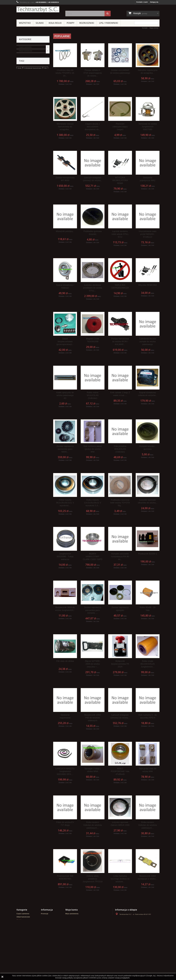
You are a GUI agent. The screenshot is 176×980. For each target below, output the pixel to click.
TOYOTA (43, 128)
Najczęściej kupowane (49, 920)
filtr (46, 124)
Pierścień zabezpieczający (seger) (120, 127)
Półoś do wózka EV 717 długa (65, 824)
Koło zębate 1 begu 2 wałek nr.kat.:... (120, 394)
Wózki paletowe (25, 66)
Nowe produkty (47, 917)
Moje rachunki (71, 917)
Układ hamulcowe (26, 51)
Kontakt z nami (142, 2)
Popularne (62, 36)
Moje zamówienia (72, 914)
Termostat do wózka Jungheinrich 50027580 (148, 127)
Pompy (70, 23)
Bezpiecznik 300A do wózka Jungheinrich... (65, 609)
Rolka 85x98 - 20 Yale (148, 609)
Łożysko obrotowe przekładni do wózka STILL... (93, 288)
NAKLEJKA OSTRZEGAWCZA (120, 286)
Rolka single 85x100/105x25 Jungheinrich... (148, 664)
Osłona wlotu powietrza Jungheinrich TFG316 (93, 879)
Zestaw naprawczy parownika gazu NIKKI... (65, 449)
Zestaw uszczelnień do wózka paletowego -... (120, 73)
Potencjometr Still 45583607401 (65, 877)
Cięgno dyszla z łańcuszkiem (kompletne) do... (93, 127)
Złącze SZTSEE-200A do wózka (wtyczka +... (93, 664)
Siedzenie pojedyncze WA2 (148, 179)
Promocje (45, 914)
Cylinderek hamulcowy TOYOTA (30, 135)
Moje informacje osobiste (75, 923)
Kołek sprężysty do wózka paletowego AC (65, 395)
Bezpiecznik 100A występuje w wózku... (148, 877)
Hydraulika (23, 70)
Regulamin (45, 933)
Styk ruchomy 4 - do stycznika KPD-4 (148, 716)
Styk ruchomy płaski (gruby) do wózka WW (93, 449)
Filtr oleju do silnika (65, 661)
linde (20, 124)
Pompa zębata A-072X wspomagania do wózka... (93, 73)
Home (43, 930)
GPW (26, 132)
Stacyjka (34, 128)
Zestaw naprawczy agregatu (120, 609)
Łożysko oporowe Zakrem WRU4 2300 (120, 824)
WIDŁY (21, 108)
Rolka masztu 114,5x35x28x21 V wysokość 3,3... (93, 503)
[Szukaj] (108, 14)
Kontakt (145, 28)
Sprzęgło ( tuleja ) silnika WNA (93, 770)
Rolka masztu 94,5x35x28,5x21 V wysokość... (65, 503)
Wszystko (25, 23)
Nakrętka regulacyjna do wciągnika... (148, 72)
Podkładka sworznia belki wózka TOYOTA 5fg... (120, 503)
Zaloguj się (154, 2)
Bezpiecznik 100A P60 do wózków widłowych (93, 718)
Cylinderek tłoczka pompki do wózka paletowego (148, 342)
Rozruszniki (87, 23)
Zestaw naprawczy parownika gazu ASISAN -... (93, 610)
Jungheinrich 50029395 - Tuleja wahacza (65, 557)
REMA (21, 77)
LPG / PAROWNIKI (109, 23)
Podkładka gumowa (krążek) (93, 233)
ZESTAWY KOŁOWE (26, 85)
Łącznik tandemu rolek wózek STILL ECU (120, 234)
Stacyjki (22, 89)
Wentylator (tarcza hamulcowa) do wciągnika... (65, 127)
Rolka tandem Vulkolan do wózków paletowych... (93, 825)
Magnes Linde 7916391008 (93, 340)
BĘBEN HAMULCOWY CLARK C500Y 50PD (93, 557)
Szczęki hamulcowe (38, 132)
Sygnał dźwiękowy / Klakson (65, 286)
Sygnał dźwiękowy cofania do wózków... (148, 394)
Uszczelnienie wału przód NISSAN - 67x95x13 (148, 234)
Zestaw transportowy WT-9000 (65, 179)
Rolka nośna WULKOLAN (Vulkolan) (93, 395)
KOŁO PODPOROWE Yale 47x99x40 (120, 771)
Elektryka (22, 104)
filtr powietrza (23, 128)
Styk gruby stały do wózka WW (148, 770)
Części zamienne (25, 47)
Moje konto (72, 910)
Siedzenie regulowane (65, 716)
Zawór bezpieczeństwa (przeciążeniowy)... (65, 342)
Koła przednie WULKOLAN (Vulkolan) (120, 449)
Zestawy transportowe (27, 100)
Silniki (40, 23)
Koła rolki (55, 23)
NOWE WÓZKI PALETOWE (29, 81)
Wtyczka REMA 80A (148, 285)
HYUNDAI (22, 96)
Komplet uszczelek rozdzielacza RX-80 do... (120, 557)
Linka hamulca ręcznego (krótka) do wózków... (120, 879)
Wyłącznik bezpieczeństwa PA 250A (120, 664)
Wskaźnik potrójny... (65, 231)
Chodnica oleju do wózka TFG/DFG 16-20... (65, 73)
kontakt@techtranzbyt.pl (133, 927)
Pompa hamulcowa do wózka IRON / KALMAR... (120, 342)
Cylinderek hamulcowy (33, 124)
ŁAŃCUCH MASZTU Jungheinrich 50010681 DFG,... (65, 771)
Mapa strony (154, 28)
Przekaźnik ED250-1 (148, 554)
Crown (21, 93)
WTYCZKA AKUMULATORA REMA (120, 180)
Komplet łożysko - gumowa (148, 448)
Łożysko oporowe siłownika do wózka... (148, 501)
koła (19, 132)
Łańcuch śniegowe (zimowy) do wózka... (93, 179)
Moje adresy (70, 920)
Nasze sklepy (46, 923)
